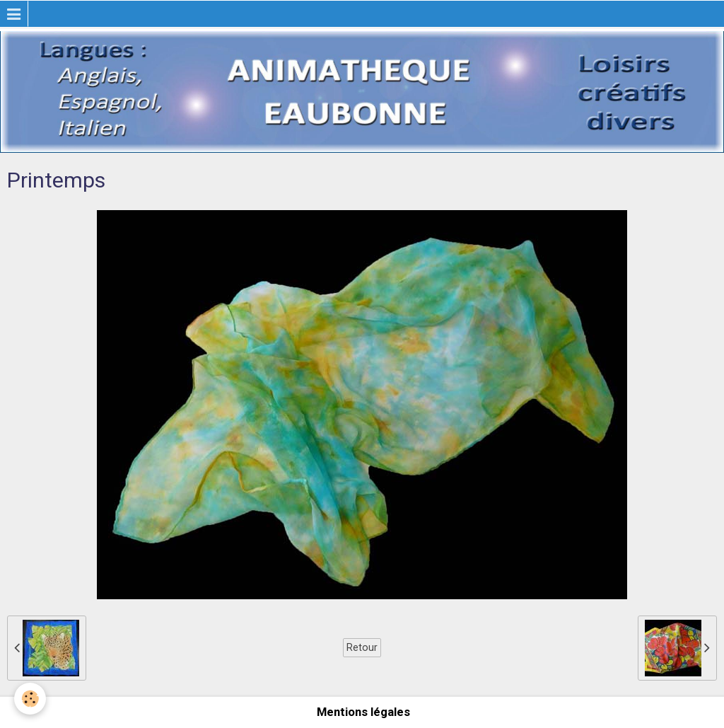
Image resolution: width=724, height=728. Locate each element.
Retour (362, 647)
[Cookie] (30, 699)
